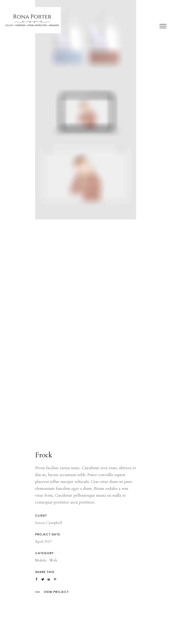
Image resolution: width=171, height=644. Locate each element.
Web (53, 560)
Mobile (41, 560)
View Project (56, 592)
